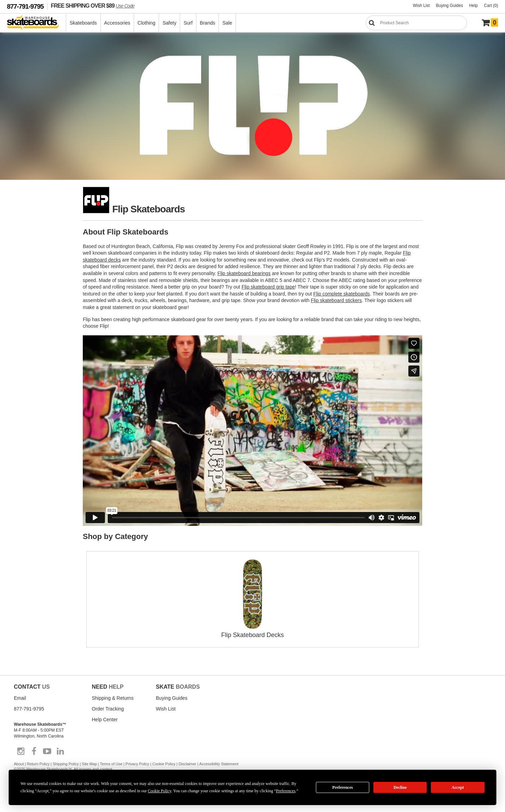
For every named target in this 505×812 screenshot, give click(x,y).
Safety (169, 23)
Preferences (343, 787)
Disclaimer (187, 764)
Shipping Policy (66, 764)
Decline (400, 787)
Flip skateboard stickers (336, 300)
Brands (207, 23)
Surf (188, 23)
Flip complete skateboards (341, 294)
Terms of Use (111, 764)
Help (474, 6)
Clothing (146, 23)
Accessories (117, 23)
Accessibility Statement (219, 764)
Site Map (89, 764)
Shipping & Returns (113, 698)
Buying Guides (450, 6)
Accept (458, 787)
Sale (227, 23)
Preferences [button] (286, 791)
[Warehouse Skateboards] (37, 23)
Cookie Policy (164, 764)
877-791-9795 (25, 6)
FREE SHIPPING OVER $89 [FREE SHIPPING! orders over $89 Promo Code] (93, 6)
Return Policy (38, 764)
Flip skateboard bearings (244, 273)
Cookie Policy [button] (160, 791)
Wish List (421, 6)
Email (20, 698)
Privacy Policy (137, 764)
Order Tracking (108, 709)
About (19, 764)
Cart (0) (491, 6)
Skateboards (83, 23)
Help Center (105, 720)
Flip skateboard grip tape (268, 287)
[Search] (416, 23)
